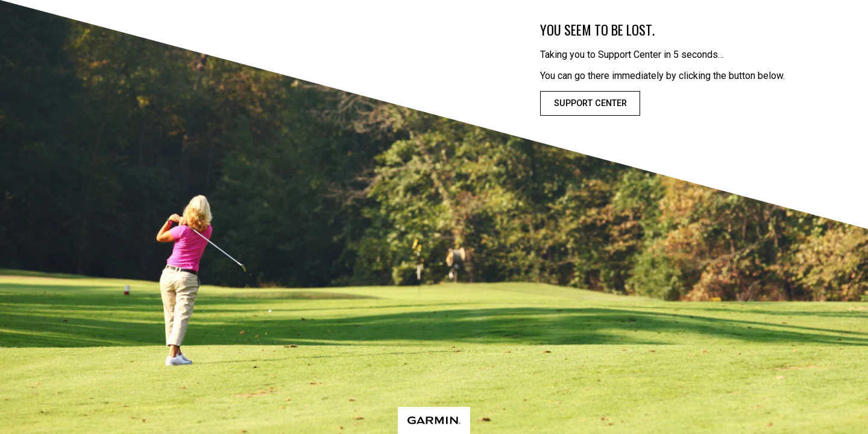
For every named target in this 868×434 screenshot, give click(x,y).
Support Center (590, 103)
